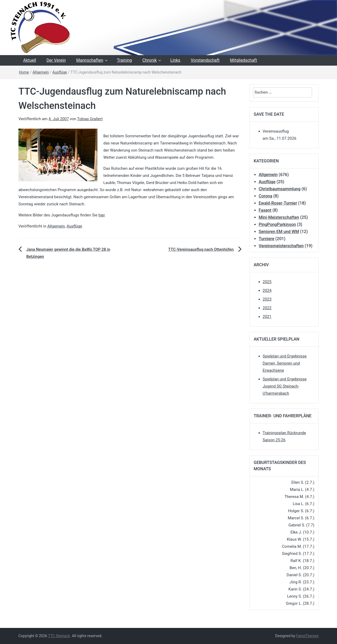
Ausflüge (60, 72)
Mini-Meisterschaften (279, 217)
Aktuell (30, 60)
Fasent (265, 210)
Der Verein (56, 60)
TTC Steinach (59, 636)
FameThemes (307, 636)
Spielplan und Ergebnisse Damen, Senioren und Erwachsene (285, 363)
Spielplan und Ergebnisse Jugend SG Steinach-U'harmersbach (285, 386)
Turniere (267, 239)
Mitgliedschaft (244, 60)
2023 (267, 299)
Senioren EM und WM (279, 232)
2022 (267, 308)
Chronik (150, 60)
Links (175, 60)
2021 (267, 317)
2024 (267, 290)
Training (124, 60)
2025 (267, 282)
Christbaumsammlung (280, 189)
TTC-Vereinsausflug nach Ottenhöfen (201, 249)
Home (24, 72)
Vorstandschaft (205, 60)
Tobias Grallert (90, 119)
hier (102, 215)
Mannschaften (90, 60)
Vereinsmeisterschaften (281, 246)
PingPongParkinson (277, 224)
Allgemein (41, 72)
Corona (266, 196)
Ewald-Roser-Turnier (278, 203)
